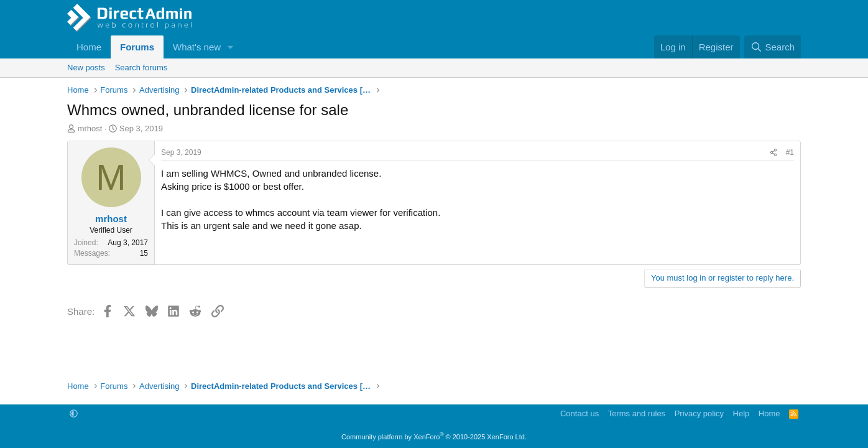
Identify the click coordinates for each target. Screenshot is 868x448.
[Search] (773, 47)
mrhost (90, 128)
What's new (197, 47)
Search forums (141, 68)
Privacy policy (699, 413)
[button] (231, 47)
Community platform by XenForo (434, 437)
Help (741, 413)
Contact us (579, 413)
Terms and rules (637, 413)
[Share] (773, 153)
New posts (86, 68)
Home (89, 47)
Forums (137, 47)
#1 (790, 152)
